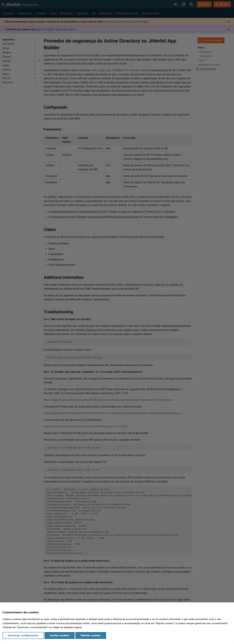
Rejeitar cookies (91, 635)
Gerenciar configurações (23, 635)
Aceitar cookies (60, 635)
